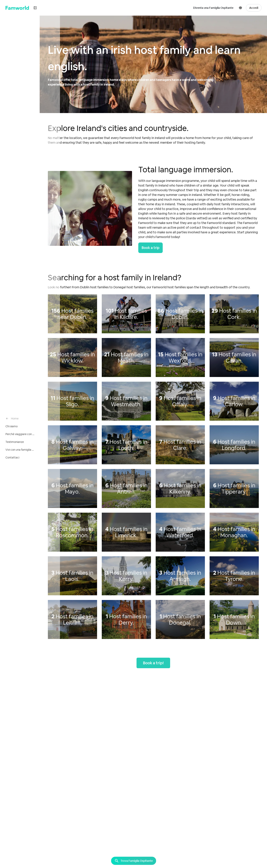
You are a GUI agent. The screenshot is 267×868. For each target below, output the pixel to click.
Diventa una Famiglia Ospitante (213, 8)
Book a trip (151, 248)
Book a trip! (154, 663)
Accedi (254, 8)
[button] (241, 8)
